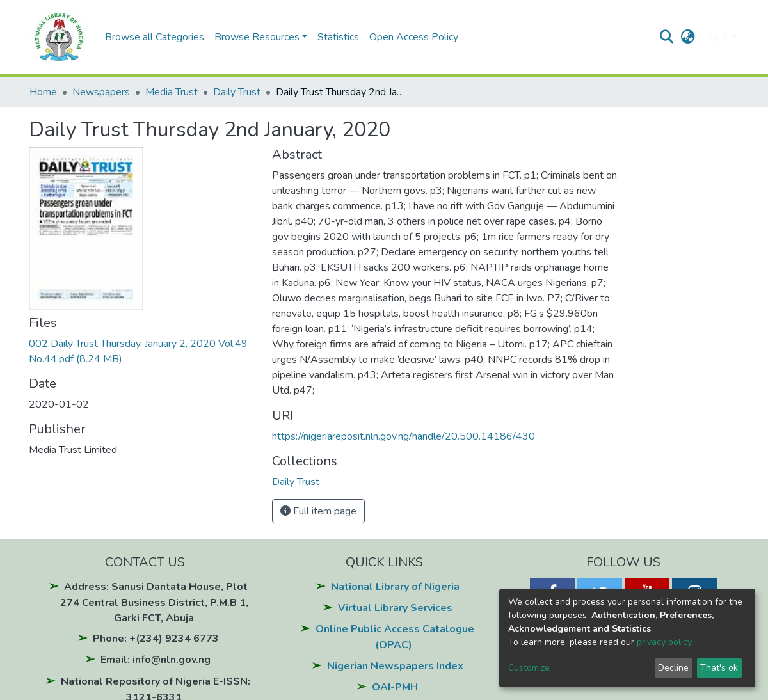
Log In (715, 37)
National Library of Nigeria (395, 587)
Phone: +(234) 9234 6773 (156, 639)
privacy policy (664, 642)
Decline (673, 668)
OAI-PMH (395, 687)
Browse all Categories (155, 37)
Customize (529, 668)
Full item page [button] (318, 511)
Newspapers (101, 92)
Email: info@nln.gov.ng (156, 660)
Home (43, 92)
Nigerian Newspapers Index (395, 666)
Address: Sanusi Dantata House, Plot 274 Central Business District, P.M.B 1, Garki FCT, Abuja (154, 602)
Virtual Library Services (395, 608)
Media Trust (172, 92)
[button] (688, 37)
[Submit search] (667, 37)
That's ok (719, 668)
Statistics (338, 37)
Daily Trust (237, 92)
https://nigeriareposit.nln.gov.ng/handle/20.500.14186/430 (404, 436)
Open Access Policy (414, 37)
